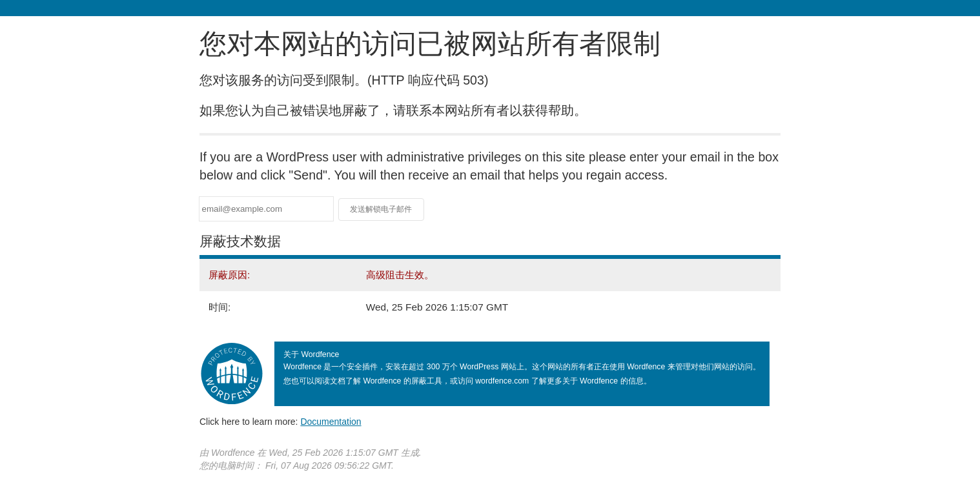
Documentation (331, 422)
